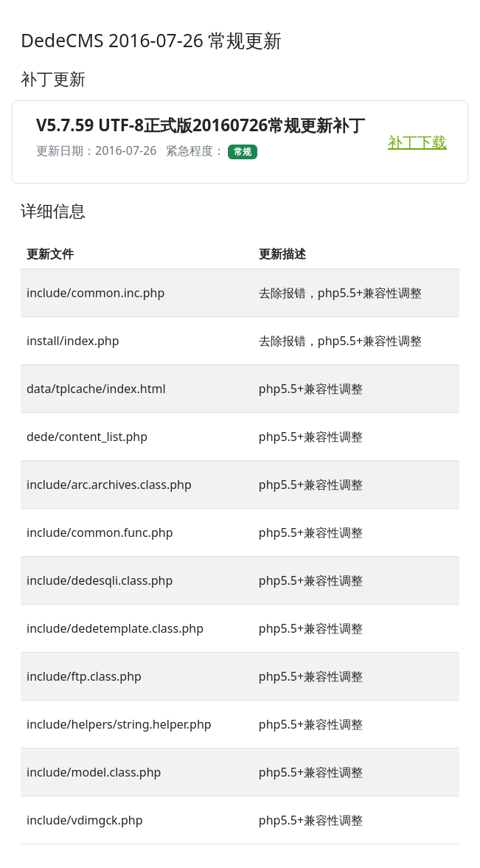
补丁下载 (417, 142)
